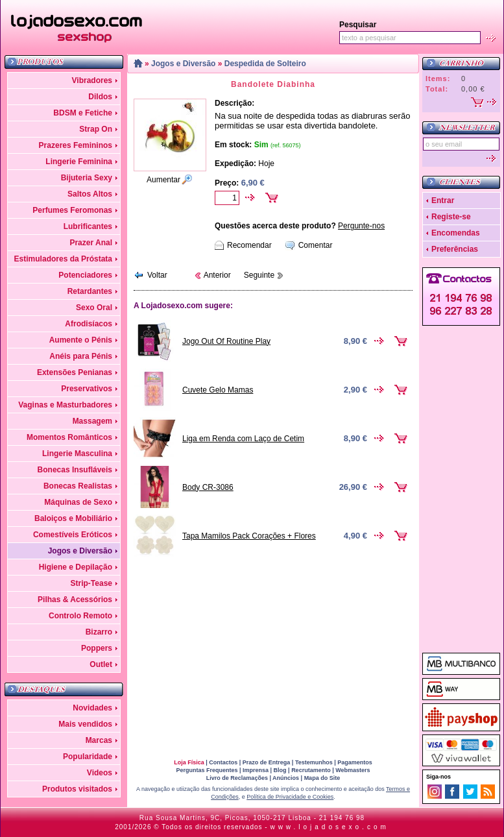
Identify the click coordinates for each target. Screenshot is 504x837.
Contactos (223, 762)
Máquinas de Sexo (78, 502)
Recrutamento (311, 770)
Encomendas (456, 233)
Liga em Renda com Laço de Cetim (243, 439)
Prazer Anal (91, 243)
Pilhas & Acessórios (75, 600)
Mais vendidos (85, 724)
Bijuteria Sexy (87, 178)
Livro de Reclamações (237, 778)
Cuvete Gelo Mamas (218, 390)
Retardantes (90, 291)
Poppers (97, 648)
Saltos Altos (90, 194)
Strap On (96, 129)
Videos (100, 773)
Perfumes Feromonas (72, 210)
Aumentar (163, 180)
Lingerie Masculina (77, 454)
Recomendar (249, 245)
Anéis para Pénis (81, 356)
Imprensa (256, 770)
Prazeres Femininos (76, 145)
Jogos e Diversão (80, 551)
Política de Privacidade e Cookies (290, 797)
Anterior (217, 275)
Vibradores (92, 80)
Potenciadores (85, 275)
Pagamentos (355, 762)
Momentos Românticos (69, 437)
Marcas (99, 740)
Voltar (157, 275)
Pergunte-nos (361, 226)
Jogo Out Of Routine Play (226, 341)
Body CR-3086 (208, 487)
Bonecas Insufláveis (75, 470)
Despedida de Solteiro (265, 64)
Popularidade (88, 757)
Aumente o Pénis (81, 340)
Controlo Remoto (80, 616)
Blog (280, 770)
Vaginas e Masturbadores (65, 405)
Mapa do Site (322, 778)
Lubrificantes (88, 226)
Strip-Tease (91, 583)
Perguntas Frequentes (207, 770)
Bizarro (99, 632)
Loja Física (189, 762)
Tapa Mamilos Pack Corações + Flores (249, 536)
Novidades (92, 708)
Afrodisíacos (89, 324)
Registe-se (451, 217)
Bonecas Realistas (78, 486)
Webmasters (353, 770)
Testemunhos (314, 762)
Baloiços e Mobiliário (73, 518)
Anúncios (286, 778)
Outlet (101, 664)
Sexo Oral (94, 308)
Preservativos (87, 389)
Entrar (443, 200)
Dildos (100, 97)
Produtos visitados (77, 789)
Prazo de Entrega (267, 762)
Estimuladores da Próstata (63, 259)
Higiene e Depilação (76, 567)
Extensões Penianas (75, 372)
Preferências (455, 249)
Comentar (316, 245)
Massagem (92, 421)
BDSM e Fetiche (83, 113)
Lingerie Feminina (79, 162)
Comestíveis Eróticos (73, 535)
